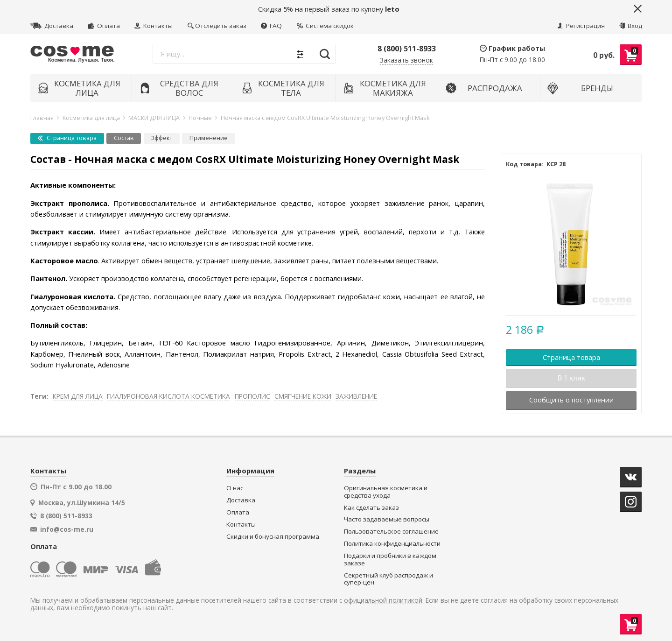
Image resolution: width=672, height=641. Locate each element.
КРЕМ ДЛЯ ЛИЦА (78, 396)
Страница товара (67, 138)
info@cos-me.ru (67, 529)
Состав (124, 138)
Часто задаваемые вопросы (387, 519)
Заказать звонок (406, 60)
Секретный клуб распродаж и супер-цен (388, 579)
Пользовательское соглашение (391, 532)
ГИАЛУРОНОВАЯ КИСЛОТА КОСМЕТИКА (168, 396)
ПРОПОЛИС (252, 396)
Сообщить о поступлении (571, 400)
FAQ (271, 26)
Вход (631, 26)
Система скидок (325, 26)
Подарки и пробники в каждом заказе (390, 560)
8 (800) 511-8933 (407, 49)
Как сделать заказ (371, 508)
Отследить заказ (217, 26)
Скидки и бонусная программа (273, 537)
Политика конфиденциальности (392, 544)
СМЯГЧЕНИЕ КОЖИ (303, 396)
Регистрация (581, 26)
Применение (209, 138)
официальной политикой (383, 601)
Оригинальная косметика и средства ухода (386, 492)
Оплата (104, 26)
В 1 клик (571, 378)
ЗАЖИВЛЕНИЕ (356, 396)
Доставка (52, 26)
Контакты (154, 26)
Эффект (161, 138)
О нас (235, 488)
